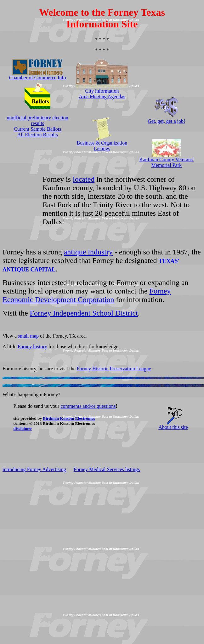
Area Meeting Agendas (102, 97)
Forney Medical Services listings (107, 469)
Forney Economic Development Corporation (87, 295)
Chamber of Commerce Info (38, 78)
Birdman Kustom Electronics (69, 418)
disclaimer (23, 428)
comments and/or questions (88, 406)
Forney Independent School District (84, 313)
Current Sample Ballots (37, 129)
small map (28, 336)
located (84, 179)
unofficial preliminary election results (38, 120)
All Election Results (38, 135)
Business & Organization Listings (102, 146)
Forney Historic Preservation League (114, 369)
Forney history (32, 347)
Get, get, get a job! (166, 121)
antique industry (88, 252)
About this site (173, 427)
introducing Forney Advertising (34, 469)
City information (102, 91)
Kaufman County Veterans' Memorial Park (167, 162)
